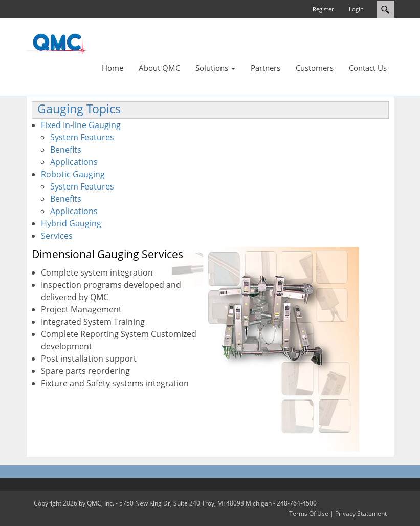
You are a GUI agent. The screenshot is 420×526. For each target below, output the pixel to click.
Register (323, 9)
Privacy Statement (361, 513)
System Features (82, 137)
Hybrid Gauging (71, 223)
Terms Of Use (309, 513)
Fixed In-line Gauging (81, 125)
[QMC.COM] (57, 44)
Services (57, 236)
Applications (74, 162)
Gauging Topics (79, 109)
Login (356, 9)
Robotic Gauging (73, 174)
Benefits (66, 150)
